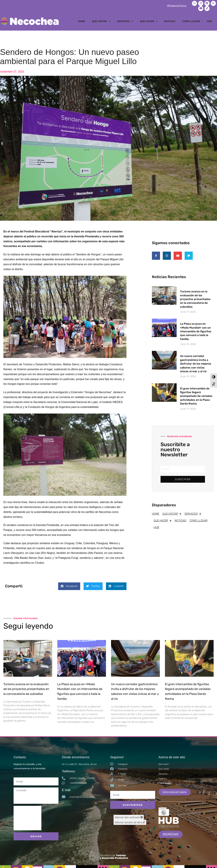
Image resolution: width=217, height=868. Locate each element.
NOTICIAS (170, 20)
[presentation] (27, 817)
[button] (69, 585)
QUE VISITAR (101, 20)
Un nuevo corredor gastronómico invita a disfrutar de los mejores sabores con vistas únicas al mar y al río (196, 365)
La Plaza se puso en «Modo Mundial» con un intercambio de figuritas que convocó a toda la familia (196, 332)
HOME (82, 20)
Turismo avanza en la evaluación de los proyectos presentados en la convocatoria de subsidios (195, 300)
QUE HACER (149, 20)
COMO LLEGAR (191, 20)
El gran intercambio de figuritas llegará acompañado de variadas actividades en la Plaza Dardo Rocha (196, 397)
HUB (209, 20)
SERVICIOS (125, 20)
